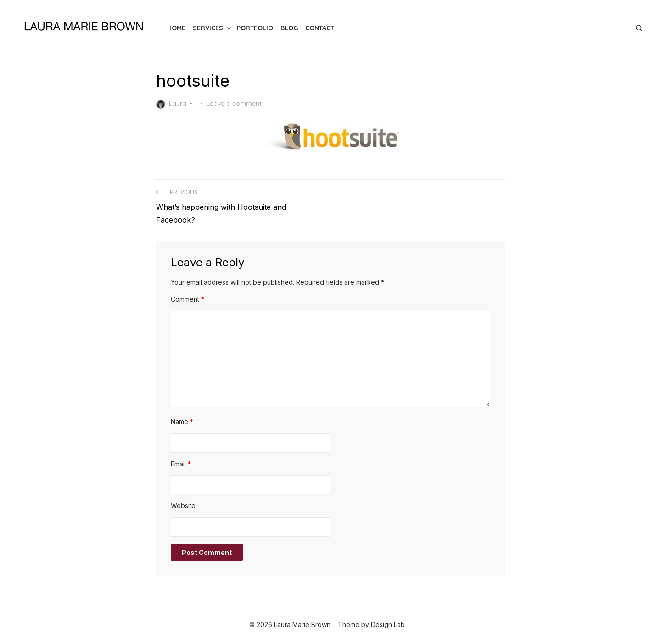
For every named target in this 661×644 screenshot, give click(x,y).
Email (181, 464)
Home (176, 28)
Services (208, 28)
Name (182, 422)
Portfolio (255, 28)
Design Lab (388, 624)
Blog (289, 28)
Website (183, 506)
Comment (188, 299)
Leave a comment (234, 103)
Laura (171, 104)
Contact (320, 28)
